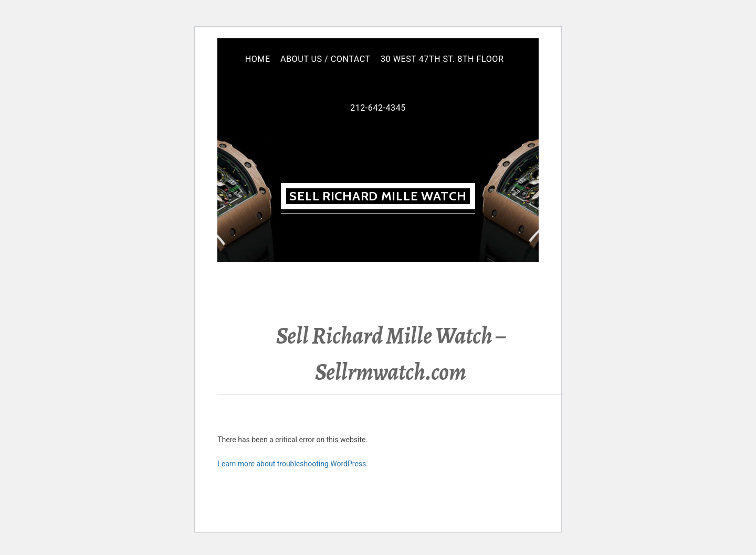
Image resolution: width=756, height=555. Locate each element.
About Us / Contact (325, 59)
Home (258, 59)
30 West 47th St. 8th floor (442, 59)
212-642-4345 (378, 108)
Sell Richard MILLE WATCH (378, 196)
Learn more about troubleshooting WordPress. (293, 464)
